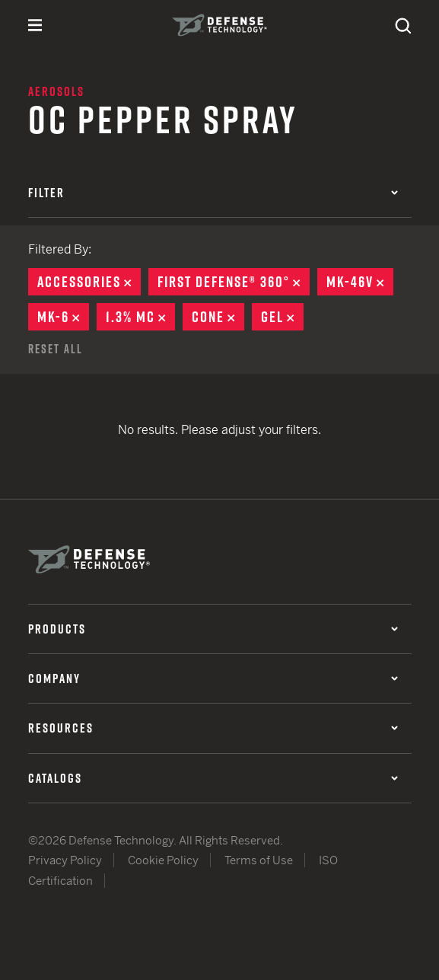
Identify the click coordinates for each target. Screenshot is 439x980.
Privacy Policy (65, 860)
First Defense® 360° (234, 282)
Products (213, 629)
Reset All (56, 349)
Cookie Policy (163, 860)
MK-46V (360, 282)
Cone (218, 317)
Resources (213, 728)
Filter (213, 193)
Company (213, 678)
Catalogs (213, 778)
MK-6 (63, 317)
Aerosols (56, 91)
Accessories (89, 282)
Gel (282, 317)
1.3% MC (140, 317)
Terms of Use (259, 860)
